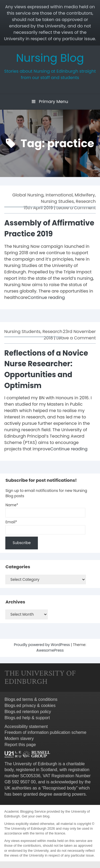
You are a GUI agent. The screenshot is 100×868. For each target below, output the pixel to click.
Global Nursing (28, 195)
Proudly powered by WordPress (42, 645)
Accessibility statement (26, 727)
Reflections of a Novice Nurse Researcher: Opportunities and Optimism (46, 369)
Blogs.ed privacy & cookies (30, 705)
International (59, 195)
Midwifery (85, 195)
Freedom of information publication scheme (45, 732)
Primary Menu (50, 102)
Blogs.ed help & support (27, 718)
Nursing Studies (57, 201)
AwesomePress (50, 650)
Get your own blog (35, 816)
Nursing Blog (50, 58)
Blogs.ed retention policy (28, 712)
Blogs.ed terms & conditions (31, 699)
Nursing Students (22, 332)
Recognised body (60, 788)
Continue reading (46, 297)
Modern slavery (19, 739)
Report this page (20, 745)
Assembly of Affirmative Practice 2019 (49, 228)
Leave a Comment (76, 208)
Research (86, 201)
